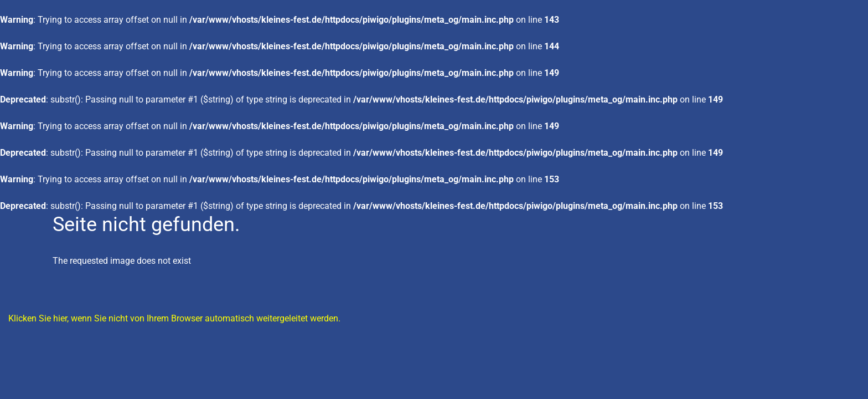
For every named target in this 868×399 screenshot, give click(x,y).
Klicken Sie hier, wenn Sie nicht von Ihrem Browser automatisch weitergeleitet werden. (174, 318)
